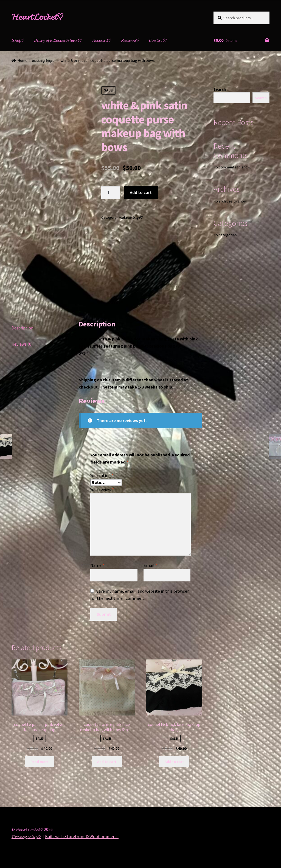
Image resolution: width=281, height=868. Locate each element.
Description (23, 328)
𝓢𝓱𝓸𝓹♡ (18, 40)
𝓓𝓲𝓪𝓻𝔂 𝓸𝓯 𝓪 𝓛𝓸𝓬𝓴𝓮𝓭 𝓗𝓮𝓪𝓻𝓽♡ (58, 40)
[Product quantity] (111, 193)
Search (220, 89)
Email (150, 565)
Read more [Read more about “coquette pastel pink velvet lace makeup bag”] (40, 762)
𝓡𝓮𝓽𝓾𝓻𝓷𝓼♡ (130, 40)
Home (23, 60)
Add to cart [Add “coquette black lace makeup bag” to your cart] (174, 762)
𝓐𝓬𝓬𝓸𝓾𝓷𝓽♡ (101, 40)
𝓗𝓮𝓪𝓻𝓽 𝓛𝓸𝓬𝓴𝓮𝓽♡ (37, 17)
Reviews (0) (22, 344)
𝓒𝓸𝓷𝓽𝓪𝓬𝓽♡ (158, 40)
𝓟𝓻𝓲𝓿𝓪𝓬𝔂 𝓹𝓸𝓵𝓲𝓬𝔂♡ (26, 836)
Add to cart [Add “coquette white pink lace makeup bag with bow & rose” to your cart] (107, 762)
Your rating (102, 475)
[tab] (40, 328)
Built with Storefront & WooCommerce (82, 836)
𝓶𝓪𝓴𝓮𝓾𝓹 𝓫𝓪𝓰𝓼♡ (44, 60)
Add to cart (141, 192)
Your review (102, 489)
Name (97, 565)
